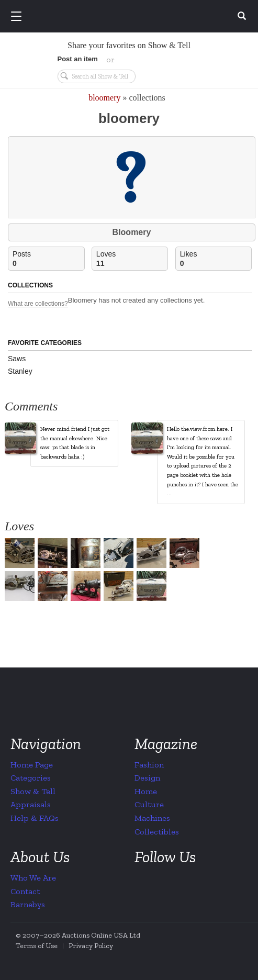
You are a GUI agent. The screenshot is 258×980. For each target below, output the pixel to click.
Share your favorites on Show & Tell (129, 45)
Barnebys (28, 904)
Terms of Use (37, 946)
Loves (132, 259)
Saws (17, 359)
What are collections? (38, 304)
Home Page (32, 765)
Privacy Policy (91, 946)
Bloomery (132, 232)
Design (147, 778)
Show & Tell (33, 791)
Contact (25, 891)
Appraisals (31, 804)
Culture (149, 804)
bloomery (104, 98)
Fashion (149, 765)
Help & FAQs (35, 818)
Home (146, 791)
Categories (31, 778)
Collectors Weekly (131, 17)
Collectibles (157, 832)
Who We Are (33, 878)
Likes (216, 259)
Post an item (78, 59)
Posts (48, 259)
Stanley (20, 371)
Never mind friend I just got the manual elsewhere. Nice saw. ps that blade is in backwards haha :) (75, 443)
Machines (152, 818)
